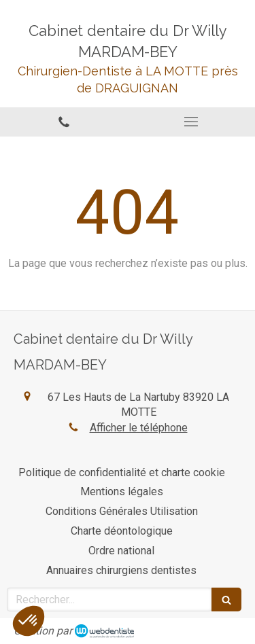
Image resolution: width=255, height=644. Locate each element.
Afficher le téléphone (139, 428)
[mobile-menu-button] (192, 122)
